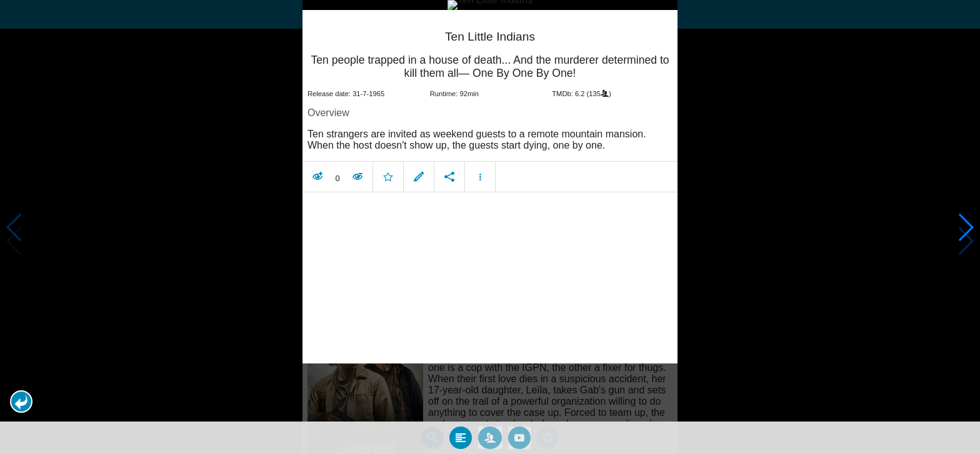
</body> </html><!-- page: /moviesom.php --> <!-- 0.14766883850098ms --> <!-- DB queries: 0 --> (490, 227)
